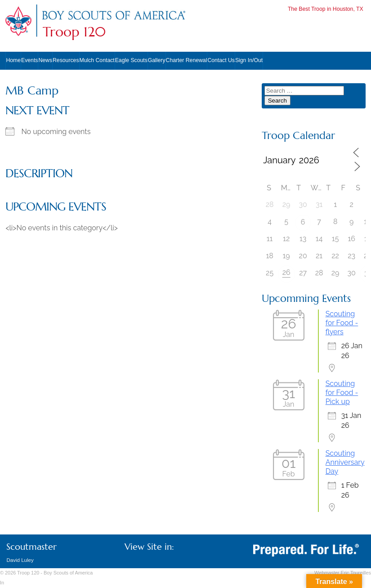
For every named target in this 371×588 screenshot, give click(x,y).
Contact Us (221, 60)
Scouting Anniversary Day (345, 462)
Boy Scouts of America (68, 573)
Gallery (157, 60)
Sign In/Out (249, 60)
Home (13, 60)
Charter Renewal (187, 60)
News (45, 60)
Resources (66, 60)
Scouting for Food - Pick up (342, 393)
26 (286, 272)
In (2, 583)
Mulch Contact (97, 60)
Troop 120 (74, 32)
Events (29, 60)
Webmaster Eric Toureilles (343, 573)
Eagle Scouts (131, 60)
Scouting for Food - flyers (342, 323)
